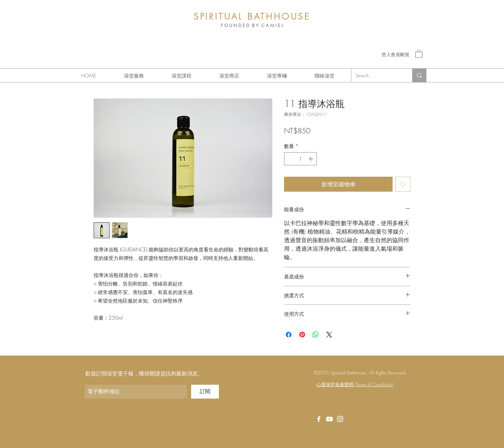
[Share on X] (329, 335)
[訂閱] (205, 392)
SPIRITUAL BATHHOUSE (252, 16)
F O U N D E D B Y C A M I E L (252, 25)
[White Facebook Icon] (319, 419)
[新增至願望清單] (403, 184)
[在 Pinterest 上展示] (302, 335)
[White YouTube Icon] (329, 419)
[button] (419, 53)
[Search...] (376, 75)
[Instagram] (340, 419)
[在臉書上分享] (289, 335)
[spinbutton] (300, 159)
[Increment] (311, 159)
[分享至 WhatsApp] (316, 335)
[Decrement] (290, 159)
